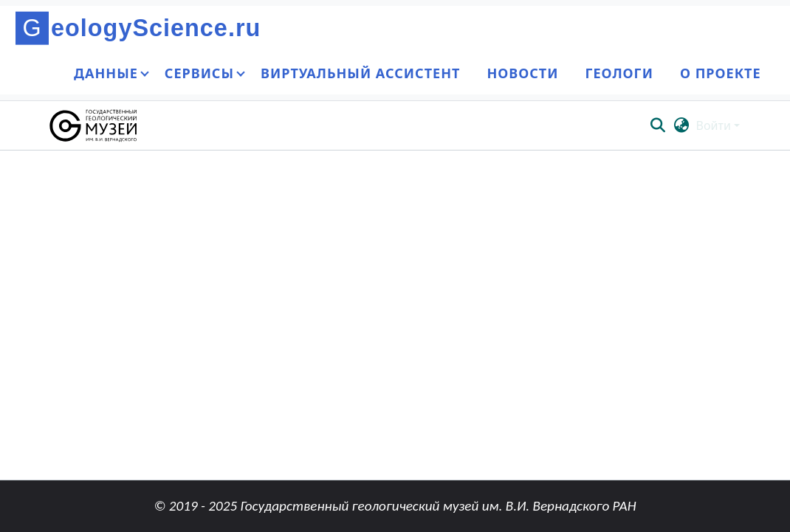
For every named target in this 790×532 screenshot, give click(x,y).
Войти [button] (715, 125)
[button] (94, 125)
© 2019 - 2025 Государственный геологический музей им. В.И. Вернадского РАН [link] (395, 506)
